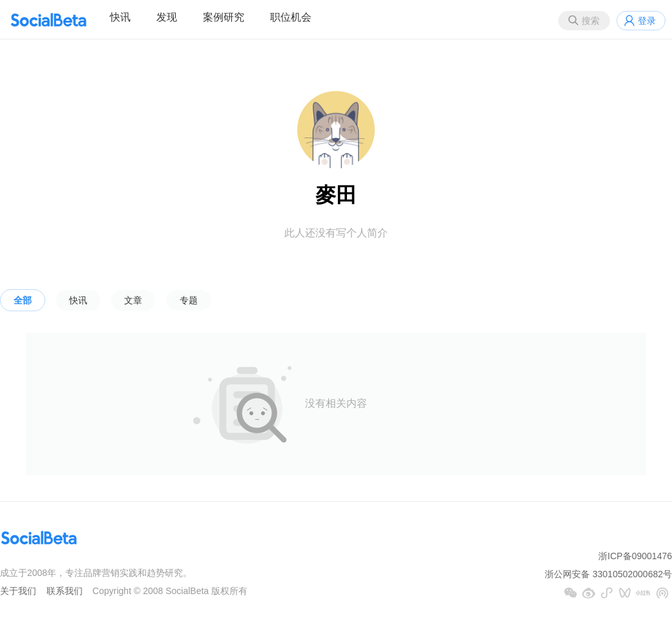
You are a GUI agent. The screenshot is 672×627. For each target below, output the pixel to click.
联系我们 (65, 591)
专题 (189, 300)
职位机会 (291, 17)
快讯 (120, 17)
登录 (647, 21)
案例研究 (224, 17)
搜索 (591, 21)
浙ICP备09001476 (635, 556)
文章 (133, 300)
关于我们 (18, 591)
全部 (23, 300)
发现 (167, 17)
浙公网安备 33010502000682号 (608, 574)
